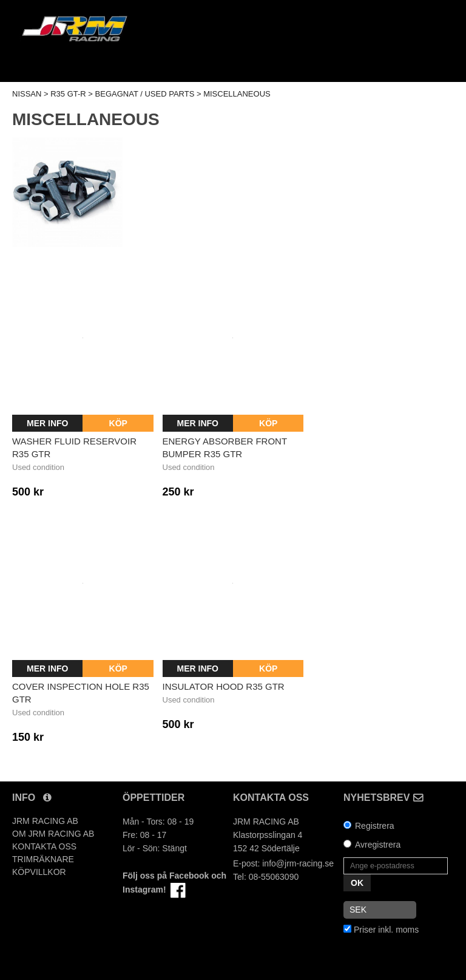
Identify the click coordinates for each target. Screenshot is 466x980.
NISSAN (27, 94)
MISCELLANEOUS (237, 94)
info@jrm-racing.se (298, 863)
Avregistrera (378, 845)
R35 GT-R (68, 94)
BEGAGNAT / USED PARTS (145, 94)
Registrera (375, 826)
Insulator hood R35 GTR (224, 686)
